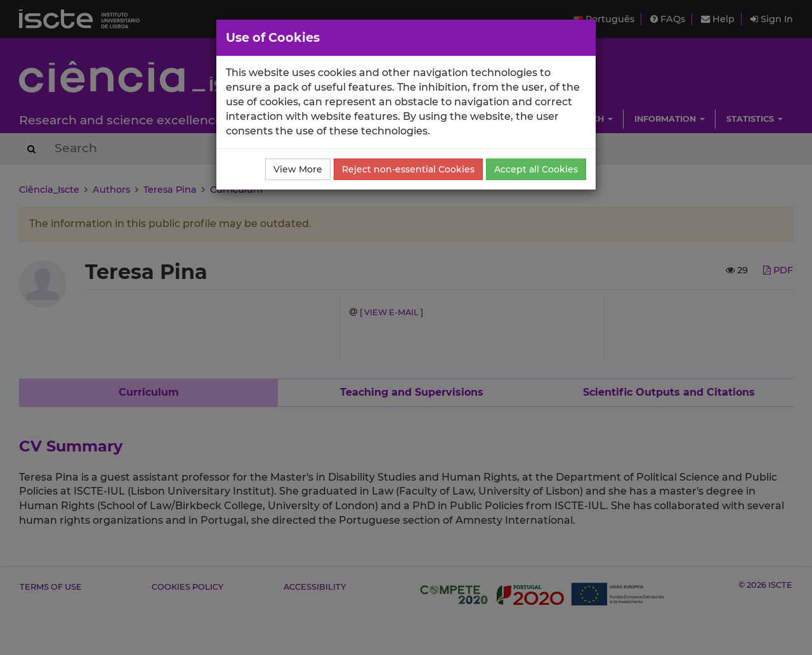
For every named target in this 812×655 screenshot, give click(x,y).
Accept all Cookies (536, 169)
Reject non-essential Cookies (408, 169)
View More (298, 169)
